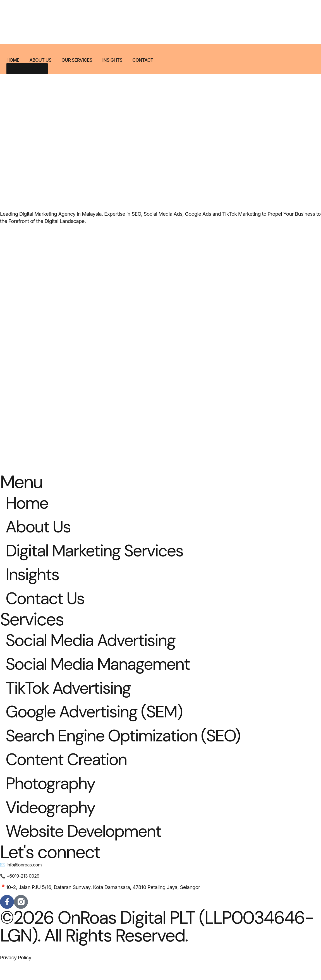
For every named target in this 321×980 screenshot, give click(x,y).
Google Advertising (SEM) (100, 722)
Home (13, 60)
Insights (112, 60)
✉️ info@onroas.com (21, 882)
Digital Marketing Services (101, 554)
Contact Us (48, 604)
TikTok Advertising (73, 697)
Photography (54, 798)
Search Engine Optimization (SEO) (131, 747)
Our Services (77, 60)
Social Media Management (104, 672)
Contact (143, 60)
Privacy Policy (16, 975)
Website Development (89, 848)
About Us (40, 60)
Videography (54, 823)
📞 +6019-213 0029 (20, 893)
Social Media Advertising (97, 647)
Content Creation (71, 773)
